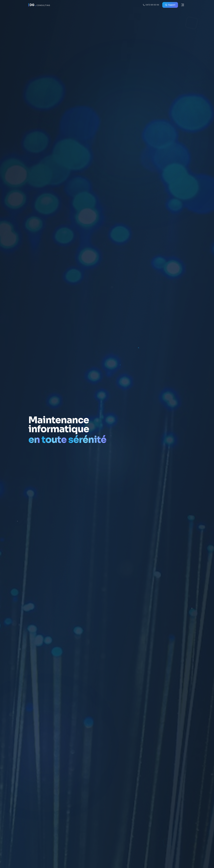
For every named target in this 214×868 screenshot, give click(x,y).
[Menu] (183, 5)
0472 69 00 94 (151, 5)
